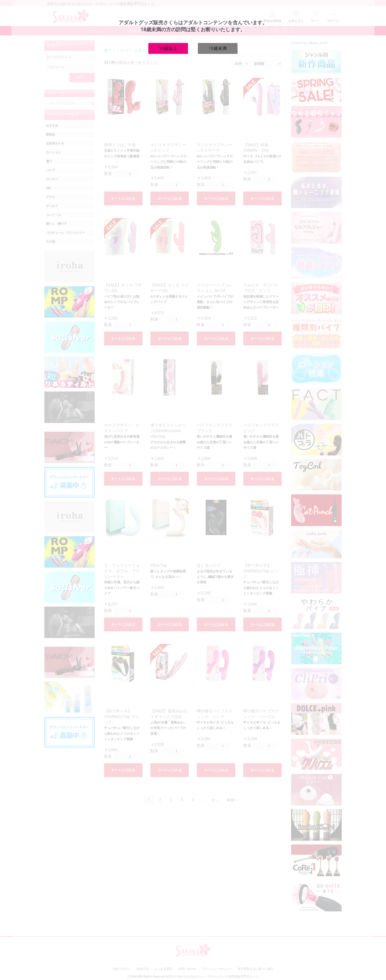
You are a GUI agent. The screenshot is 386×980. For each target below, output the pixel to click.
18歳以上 (168, 48)
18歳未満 (218, 48)
